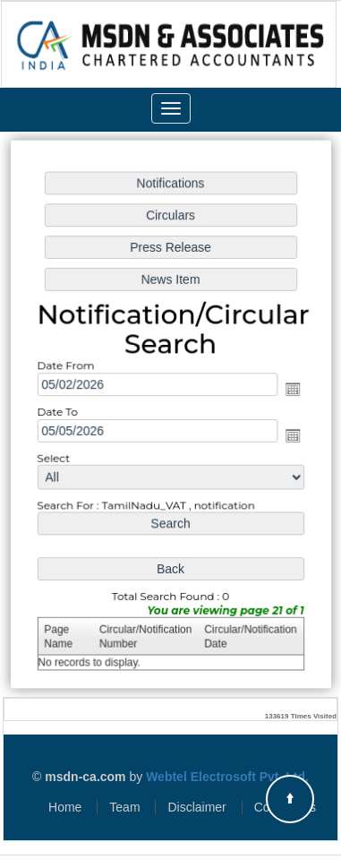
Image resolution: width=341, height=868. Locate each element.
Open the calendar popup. (291, 390)
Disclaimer (196, 807)
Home (65, 807)
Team (124, 807)
